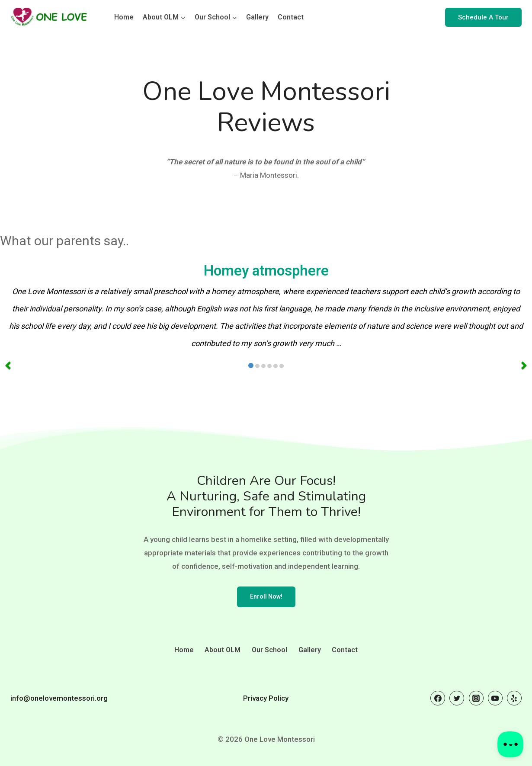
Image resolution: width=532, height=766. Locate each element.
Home (124, 17)
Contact (291, 17)
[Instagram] (476, 698)
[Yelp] (514, 698)
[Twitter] (457, 698)
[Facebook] (438, 698)
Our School (269, 650)
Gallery (257, 17)
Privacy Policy (266, 698)
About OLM (223, 650)
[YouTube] (495, 698)
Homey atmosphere (266, 271)
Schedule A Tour (483, 17)
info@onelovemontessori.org (59, 698)
